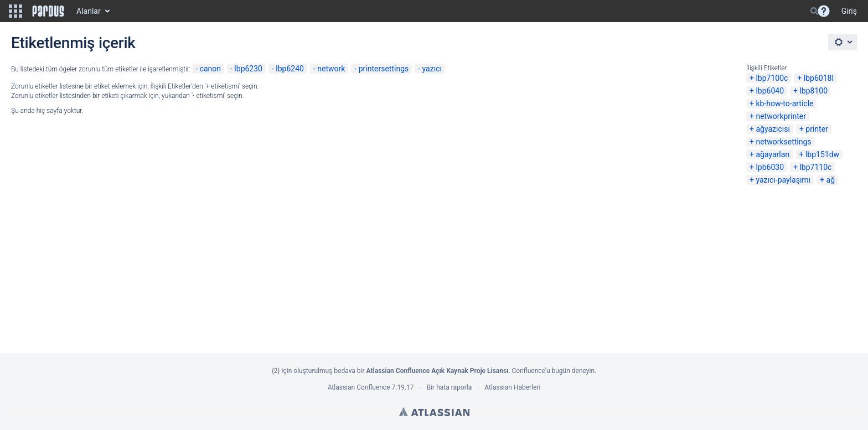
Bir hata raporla (449, 387)
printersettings (384, 69)
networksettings (783, 142)
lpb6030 (770, 167)
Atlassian (434, 412)
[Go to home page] (48, 11)
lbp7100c (772, 78)
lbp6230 (248, 69)
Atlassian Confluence (359, 387)
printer (817, 129)
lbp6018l (819, 78)
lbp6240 (290, 69)
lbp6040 (770, 91)
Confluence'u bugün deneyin (554, 371)
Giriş (849, 11)
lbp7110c (815, 167)
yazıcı (432, 69)
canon (210, 69)
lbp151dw (822, 154)
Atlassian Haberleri (512, 387)
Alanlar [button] (89, 11)
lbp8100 (813, 91)
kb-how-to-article (784, 103)
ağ (831, 180)
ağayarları (773, 154)
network (331, 69)
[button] (15, 11)
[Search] (814, 11)
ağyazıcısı (773, 129)
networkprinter (781, 116)
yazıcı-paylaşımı (783, 180)
